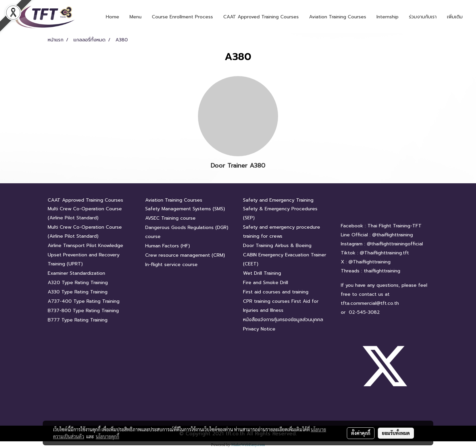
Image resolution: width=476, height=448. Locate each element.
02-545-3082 (364, 312)
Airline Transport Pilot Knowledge (85, 246)
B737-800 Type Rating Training (83, 311)
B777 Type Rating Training (78, 320)
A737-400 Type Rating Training (84, 301)
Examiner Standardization (76, 273)
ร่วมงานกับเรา (423, 17)
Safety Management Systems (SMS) (185, 209)
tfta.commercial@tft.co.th (370, 303)
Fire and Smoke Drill (266, 283)
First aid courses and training (276, 292)
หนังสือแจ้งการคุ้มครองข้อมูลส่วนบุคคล (283, 320)
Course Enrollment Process (182, 17)
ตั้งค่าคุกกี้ (361, 433)
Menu (136, 17)
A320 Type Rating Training (78, 283)
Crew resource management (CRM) (185, 255)
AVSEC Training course (170, 218)
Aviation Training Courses (338, 17)
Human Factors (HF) (168, 246)
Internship (388, 17)
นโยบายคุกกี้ (107, 436)
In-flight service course (171, 265)
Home (112, 17)
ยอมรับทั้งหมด (396, 433)
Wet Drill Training (262, 273)
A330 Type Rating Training (78, 292)
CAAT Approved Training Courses (261, 17)
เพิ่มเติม (455, 17)
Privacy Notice (259, 329)
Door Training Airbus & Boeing (277, 246)
